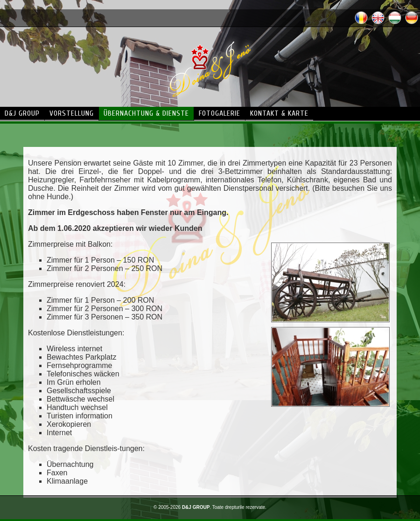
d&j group (22, 113)
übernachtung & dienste (146, 113)
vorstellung (72, 113)
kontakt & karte (279, 113)
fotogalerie (220, 113)
